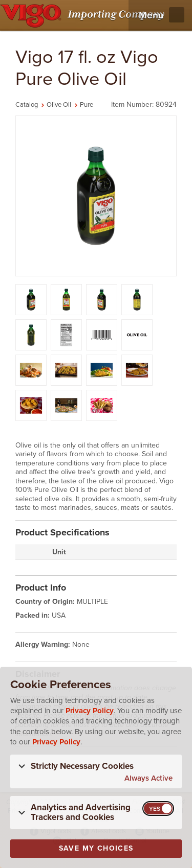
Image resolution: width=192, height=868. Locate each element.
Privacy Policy (90, 711)
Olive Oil (59, 105)
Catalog (27, 105)
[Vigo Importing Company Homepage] (84, 15)
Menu (151, 15)
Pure (87, 105)
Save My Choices (96, 848)
